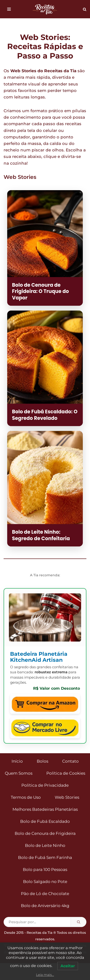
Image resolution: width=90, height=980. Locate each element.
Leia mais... (45, 975)
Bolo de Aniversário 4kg (45, 906)
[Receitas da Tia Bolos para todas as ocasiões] (45, 9)
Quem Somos (19, 773)
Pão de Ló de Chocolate (45, 894)
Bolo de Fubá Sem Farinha (45, 857)
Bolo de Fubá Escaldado (45, 821)
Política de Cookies (66, 773)
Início (17, 761)
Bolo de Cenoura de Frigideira (45, 833)
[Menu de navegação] (9, 9)
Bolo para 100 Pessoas (45, 870)
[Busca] (85, 9)
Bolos (42, 761)
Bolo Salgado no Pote (45, 882)
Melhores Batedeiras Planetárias (45, 809)
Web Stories (67, 797)
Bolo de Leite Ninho (45, 845)
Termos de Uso (26, 797)
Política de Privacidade (45, 785)
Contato (70, 761)
